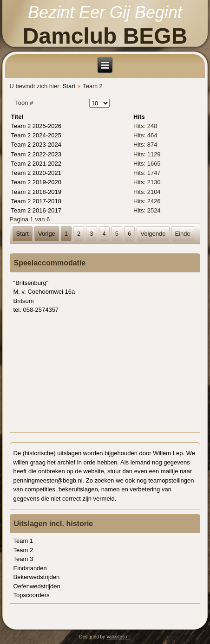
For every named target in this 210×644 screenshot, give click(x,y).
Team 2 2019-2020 (36, 182)
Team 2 (23, 550)
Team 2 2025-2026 (36, 126)
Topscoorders (32, 595)
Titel (17, 117)
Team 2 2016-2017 (36, 210)
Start (69, 86)
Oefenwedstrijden (37, 586)
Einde (183, 234)
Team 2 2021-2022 (36, 164)
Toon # (24, 103)
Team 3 (23, 559)
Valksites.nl (118, 637)
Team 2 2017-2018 (36, 201)
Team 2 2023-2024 (36, 145)
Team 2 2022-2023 (36, 154)
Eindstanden (30, 568)
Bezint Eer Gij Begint (105, 12)
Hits (139, 117)
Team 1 (23, 541)
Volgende (153, 234)
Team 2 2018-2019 (36, 192)
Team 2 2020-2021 (36, 173)
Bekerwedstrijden (37, 577)
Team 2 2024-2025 (36, 135)
